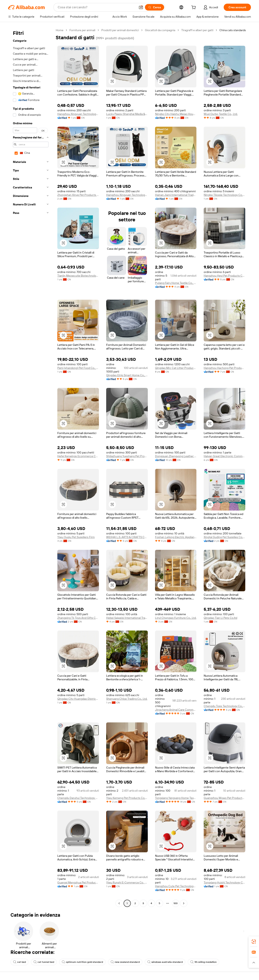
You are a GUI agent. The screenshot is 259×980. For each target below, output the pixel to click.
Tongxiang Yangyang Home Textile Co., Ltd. (176, 798)
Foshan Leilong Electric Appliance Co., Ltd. (176, 537)
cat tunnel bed (44, 962)
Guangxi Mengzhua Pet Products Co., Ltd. (78, 882)
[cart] (194, 8)
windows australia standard (165, 962)
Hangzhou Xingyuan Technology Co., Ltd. (78, 114)
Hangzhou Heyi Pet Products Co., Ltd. (224, 276)
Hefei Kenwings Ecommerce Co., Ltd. (78, 456)
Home (60, 30)
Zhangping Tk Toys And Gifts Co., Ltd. (78, 618)
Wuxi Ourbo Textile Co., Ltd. (221, 114)
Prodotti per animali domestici (120, 30)
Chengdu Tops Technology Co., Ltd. (224, 706)
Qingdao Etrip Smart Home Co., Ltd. (127, 375)
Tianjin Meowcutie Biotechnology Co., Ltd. (78, 276)
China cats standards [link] (233, 30)
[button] (141, 7)
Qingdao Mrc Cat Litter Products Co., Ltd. (176, 368)
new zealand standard (125, 962)
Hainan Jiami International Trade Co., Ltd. (176, 195)
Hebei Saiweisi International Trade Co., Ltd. (127, 618)
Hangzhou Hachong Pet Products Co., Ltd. (224, 368)
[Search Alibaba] (96, 7)
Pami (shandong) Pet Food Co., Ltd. (78, 368)
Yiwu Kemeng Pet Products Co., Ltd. (127, 798)
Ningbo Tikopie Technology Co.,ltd (224, 195)
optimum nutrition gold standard (82, 962)
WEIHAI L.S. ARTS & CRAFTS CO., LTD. (127, 537)
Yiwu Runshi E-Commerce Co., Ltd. (127, 882)
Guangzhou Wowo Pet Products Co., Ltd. (224, 798)
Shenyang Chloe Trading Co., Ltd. (127, 699)
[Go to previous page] (119, 903)
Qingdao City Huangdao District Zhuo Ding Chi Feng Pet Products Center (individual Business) (78, 699)
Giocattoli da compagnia (160, 30)
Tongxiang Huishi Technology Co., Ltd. (224, 882)
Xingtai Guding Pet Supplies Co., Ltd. (224, 537)
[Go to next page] (184, 903)
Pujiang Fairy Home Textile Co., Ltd (176, 283)
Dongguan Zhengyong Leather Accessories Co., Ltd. (176, 456)
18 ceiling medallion (203, 962)
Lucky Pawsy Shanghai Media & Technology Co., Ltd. (127, 114)
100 (176, 903)
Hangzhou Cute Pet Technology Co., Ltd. (176, 886)
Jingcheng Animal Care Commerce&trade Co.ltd (176, 710)
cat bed (19, 962)
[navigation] (31, 467)
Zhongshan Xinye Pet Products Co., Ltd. (78, 195)
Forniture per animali (82, 30)
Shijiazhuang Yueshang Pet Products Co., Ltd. (127, 456)
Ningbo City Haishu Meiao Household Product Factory (176, 114)
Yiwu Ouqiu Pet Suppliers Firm (76, 537)
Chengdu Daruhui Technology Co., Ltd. (78, 798)
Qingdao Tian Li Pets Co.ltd (220, 618)
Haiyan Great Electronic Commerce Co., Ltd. (224, 456)
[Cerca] (155, 7)
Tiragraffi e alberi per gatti (197, 30)
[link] (254, 942)
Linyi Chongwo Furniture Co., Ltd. (176, 618)
